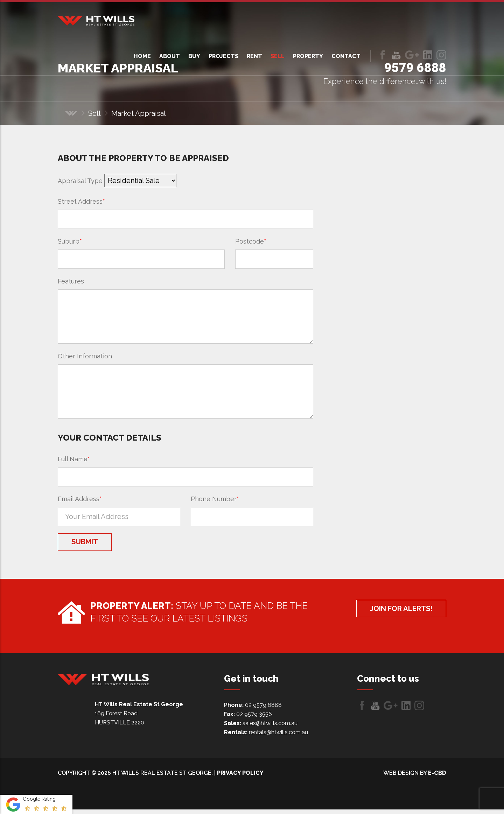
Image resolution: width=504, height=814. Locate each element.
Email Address (80, 499)
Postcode (251, 241)
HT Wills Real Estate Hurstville (96, 21)
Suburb (70, 241)
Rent (254, 56)
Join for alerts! (390, 615)
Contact (346, 56)
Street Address (81, 201)
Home (142, 56)
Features (71, 281)
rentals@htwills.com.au (278, 737)
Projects (223, 56)
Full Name (74, 459)
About (170, 56)
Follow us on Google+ (412, 55)
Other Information (85, 356)
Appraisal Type (80, 181)
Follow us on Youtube (396, 55)
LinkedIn (428, 55)
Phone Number (215, 499)
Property (308, 56)
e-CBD (437, 777)
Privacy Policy (240, 777)
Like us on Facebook (383, 55)
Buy (194, 56)
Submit (94, 544)
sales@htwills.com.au (270, 728)
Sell (278, 56)
